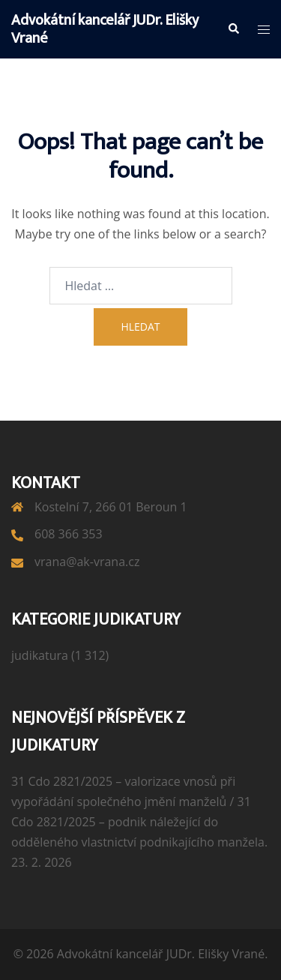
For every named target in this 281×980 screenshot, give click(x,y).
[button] (233, 29)
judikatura (40, 655)
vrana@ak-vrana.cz (87, 562)
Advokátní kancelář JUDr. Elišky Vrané (105, 29)
